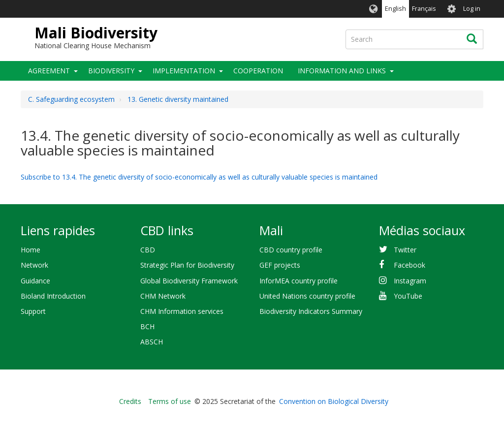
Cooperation (258, 71)
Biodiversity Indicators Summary (311, 311)
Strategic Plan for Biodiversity (187, 265)
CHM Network (163, 296)
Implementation (184, 71)
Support (33, 311)
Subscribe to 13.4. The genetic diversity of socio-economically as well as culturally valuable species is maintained (199, 177)
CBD (148, 250)
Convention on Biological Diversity (334, 401)
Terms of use (170, 401)
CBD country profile (291, 250)
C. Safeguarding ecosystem (71, 99)
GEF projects (280, 265)
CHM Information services (182, 311)
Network (34, 265)
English (395, 9)
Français (424, 9)
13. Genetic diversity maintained (178, 99)
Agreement (49, 71)
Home (31, 250)
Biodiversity (111, 71)
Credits (130, 401)
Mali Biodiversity (96, 33)
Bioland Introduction (53, 296)
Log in (472, 9)
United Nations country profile (307, 296)
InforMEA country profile (299, 281)
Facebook (409, 265)
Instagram (410, 281)
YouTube (408, 296)
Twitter (405, 250)
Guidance (35, 281)
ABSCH (152, 342)
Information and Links (342, 71)
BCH (147, 326)
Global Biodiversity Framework (189, 281)
